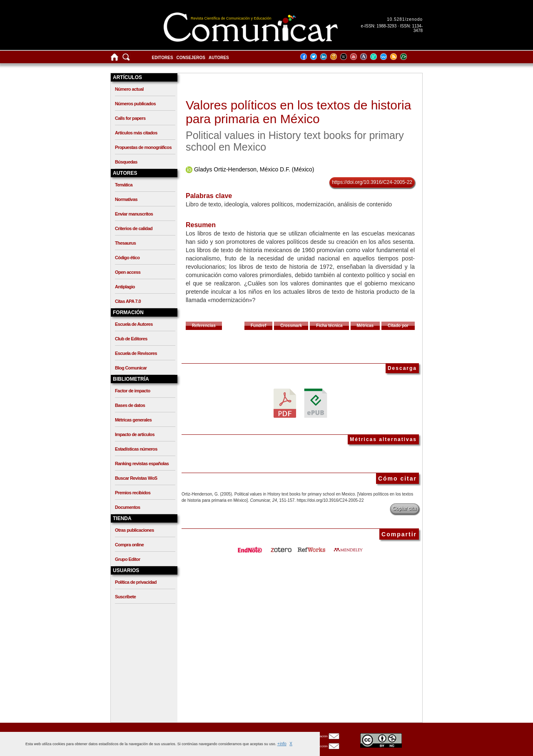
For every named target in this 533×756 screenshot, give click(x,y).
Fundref (258, 326)
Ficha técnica (329, 326)
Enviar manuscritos (134, 214)
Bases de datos (130, 405)
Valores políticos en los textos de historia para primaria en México (298, 112)
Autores (219, 58)
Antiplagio (125, 287)
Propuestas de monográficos (143, 147)
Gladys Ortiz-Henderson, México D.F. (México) (254, 169)
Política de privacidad (136, 582)
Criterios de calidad (134, 228)
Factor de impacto (133, 391)
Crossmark (291, 326)
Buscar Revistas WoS (136, 478)
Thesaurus (125, 243)
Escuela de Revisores (136, 353)
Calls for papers (130, 118)
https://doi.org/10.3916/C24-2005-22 (372, 182)
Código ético (127, 258)
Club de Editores (131, 339)
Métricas (365, 326)
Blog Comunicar (131, 368)
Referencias (204, 326)
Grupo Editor (128, 559)
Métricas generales (133, 420)
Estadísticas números (136, 449)
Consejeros (191, 58)
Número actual (129, 89)
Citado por (398, 326)
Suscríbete (125, 597)
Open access (128, 272)
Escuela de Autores (134, 324)
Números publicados (135, 104)
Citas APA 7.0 (128, 301)
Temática (124, 185)
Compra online (129, 545)
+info (282, 744)
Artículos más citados (136, 133)
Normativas (126, 199)
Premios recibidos (133, 493)
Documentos (128, 507)
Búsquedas (126, 162)
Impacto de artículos (135, 434)
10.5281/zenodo (405, 19)
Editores (163, 58)
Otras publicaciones (134, 530)
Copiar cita (405, 508)
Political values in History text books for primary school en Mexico (295, 141)
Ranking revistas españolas (142, 464)
